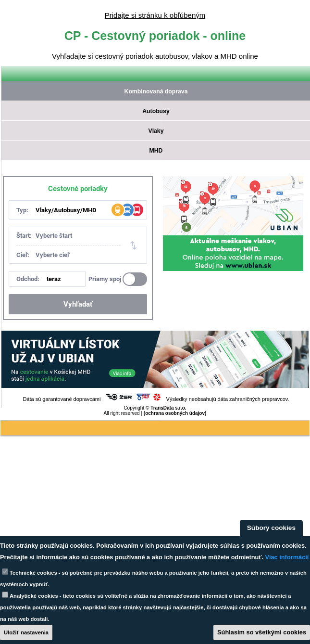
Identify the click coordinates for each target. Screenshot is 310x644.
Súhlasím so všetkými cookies (262, 632)
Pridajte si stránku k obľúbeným (155, 15)
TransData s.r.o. (168, 408)
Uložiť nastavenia (26, 632)
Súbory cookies (271, 528)
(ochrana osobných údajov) (175, 413)
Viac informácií (287, 557)
